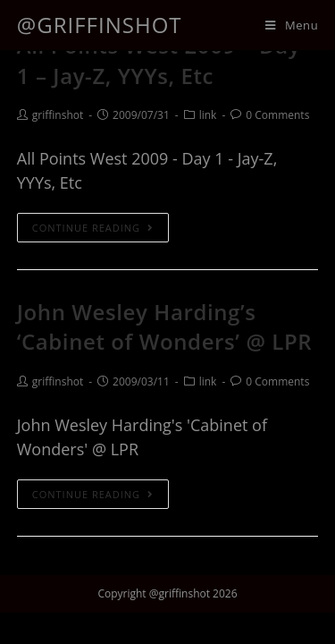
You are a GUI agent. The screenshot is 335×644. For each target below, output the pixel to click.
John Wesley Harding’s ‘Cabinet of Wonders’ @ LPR (165, 327)
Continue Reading (93, 228)
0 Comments (277, 115)
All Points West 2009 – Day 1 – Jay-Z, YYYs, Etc (159, 60)
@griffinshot (100, 25)
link (208, 115)
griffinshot (58, 115)
